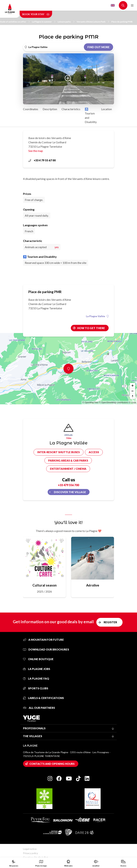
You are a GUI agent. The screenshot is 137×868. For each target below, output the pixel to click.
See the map (36, 151)
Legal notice (30, 849)
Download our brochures (46, 649)
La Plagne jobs (37, 669)
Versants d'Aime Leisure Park (93, 22)
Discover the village (70, 492)
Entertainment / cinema (68, 469)
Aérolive (93, 585)
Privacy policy (31, 853)
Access (94, 452)
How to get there (91, 328)
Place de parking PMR (122, 22)
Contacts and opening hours (52, 764)
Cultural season (45, 585)
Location (106, 109)
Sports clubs (36, 688)
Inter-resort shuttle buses (59, 452)
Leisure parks (66, 22)
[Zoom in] (133, 386)
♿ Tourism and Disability (91, 115)
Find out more (98, 47)
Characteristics (71, 109)
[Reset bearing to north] (133, 396)
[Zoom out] (133, 391)
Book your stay (36, 14)
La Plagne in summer (44, 22)
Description (50, 109)
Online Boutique (38, 659)
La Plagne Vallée (97, 316)
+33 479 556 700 (68, 485)
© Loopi (132, 403)
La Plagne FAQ (36, 678)
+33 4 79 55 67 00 (42, 160)
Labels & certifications (43, 698)
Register (110, 622)
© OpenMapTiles (90, 403)
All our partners (39, 708)
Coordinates (31, 109)
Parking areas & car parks (68, 460)
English (113, 5)
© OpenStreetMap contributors (114, 403)
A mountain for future (43, 640)
